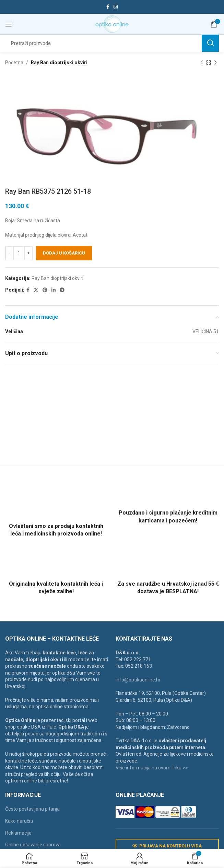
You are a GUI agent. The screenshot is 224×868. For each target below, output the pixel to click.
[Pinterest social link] (45, 290)
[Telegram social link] (62, 290)
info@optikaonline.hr (138, 680)
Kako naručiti (19, 821)
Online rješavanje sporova (33, 845)
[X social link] (36, 290)
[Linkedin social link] (54, 290)
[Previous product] (202, 63)
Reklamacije (18, 833)
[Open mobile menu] (9, 24)
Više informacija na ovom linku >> (152, 768)
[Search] (112, 43)
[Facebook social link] (108, 7)
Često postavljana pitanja (32, 809)
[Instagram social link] (116, 7)
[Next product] (215, 63)
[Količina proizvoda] (19, 253)
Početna (14, 63)
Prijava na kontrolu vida (167, 846)
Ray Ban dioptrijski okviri (59, 63)
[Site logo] (112, 24)
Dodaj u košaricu (64, 253)
